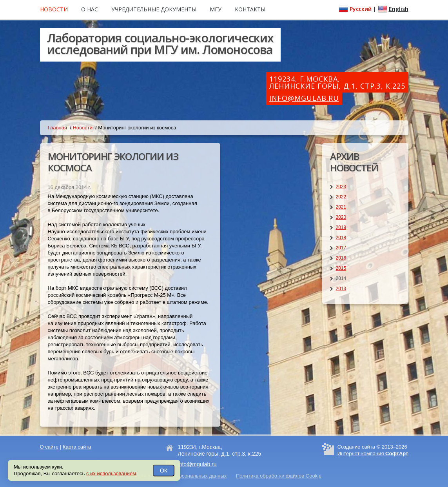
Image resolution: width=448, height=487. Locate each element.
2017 (341, 248)
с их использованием (111, 473)
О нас (90, 9)
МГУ (216, 9)
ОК (164, 471)
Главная (57, 128)
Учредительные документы (154, 9)
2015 (341, 268)
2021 (341, 207)
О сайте (49, 447)
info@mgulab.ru (304, 98)
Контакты (250, 9)
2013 (341, 289)
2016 (341, 258)
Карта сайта (77, 447)
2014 (341, 278)
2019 (341, 227)
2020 (341, 217)
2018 (341, 238)
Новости (82, 128)
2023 (341, 187)
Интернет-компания (373, 453)
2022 (341, 197)
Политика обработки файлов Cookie (279, 476)
